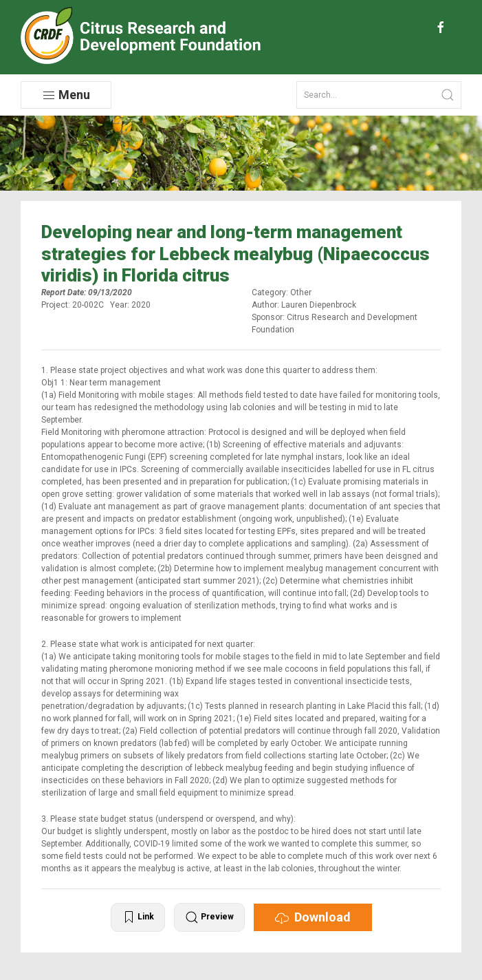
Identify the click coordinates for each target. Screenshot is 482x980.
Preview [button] (209, 917)
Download (313, 917)
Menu (66, 95)
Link (138, 917)
